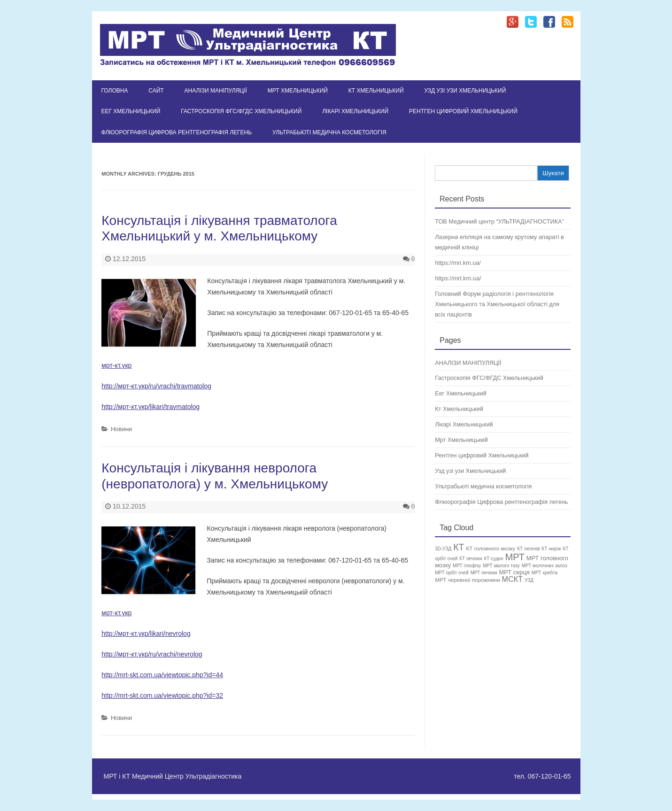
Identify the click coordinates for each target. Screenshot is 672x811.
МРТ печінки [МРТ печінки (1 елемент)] (484, 573)
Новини (121, 429)
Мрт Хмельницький (298, 91)
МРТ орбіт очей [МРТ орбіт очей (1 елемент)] (452, 573)
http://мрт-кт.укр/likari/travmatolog (151, 407)
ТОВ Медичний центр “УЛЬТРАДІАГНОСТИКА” (499, 221)
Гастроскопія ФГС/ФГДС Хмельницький (241, 111)
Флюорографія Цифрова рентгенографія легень (177, 132)
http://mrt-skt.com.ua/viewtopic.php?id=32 (162, 695)
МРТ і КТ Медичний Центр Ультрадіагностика (173, 776)
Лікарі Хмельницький (355, 111)
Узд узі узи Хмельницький (465, 91)
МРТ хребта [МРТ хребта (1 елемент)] (545, 573)
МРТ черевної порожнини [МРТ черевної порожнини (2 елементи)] (467, 580)
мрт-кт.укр (116, 365)
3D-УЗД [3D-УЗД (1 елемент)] (443, 549)
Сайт (156, 91)
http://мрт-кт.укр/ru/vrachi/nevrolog (152, 654)
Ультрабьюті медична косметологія (329, 132)
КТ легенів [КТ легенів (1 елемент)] (528, 549)
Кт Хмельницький (376, 91)
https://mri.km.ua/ (458, 263)
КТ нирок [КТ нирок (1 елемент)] (551, 549)
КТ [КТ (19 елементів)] (459, 547)
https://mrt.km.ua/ (458, 278)
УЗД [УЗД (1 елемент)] (529, 580)
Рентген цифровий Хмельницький (463, 111)
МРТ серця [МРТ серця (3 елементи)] (514, 572)
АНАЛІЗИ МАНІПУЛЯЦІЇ (216, 91)
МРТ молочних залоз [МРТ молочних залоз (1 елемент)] (545, 566)
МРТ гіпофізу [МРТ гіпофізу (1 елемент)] (467, 566)
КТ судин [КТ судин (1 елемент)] (493, 559)
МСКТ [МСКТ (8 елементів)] (513, 579)
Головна (115, 91)
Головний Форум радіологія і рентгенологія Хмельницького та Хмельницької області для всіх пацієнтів (497, 304)
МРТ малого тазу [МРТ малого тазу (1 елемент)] (501, 566)
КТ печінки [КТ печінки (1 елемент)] (471, 559)
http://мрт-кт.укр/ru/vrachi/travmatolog (156, 386)
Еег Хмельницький (131, 111)
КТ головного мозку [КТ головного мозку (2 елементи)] (490, 548)
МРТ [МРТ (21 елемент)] (515, 557)
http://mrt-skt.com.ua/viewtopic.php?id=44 (162, 675)
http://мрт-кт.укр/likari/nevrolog (146, 633)
